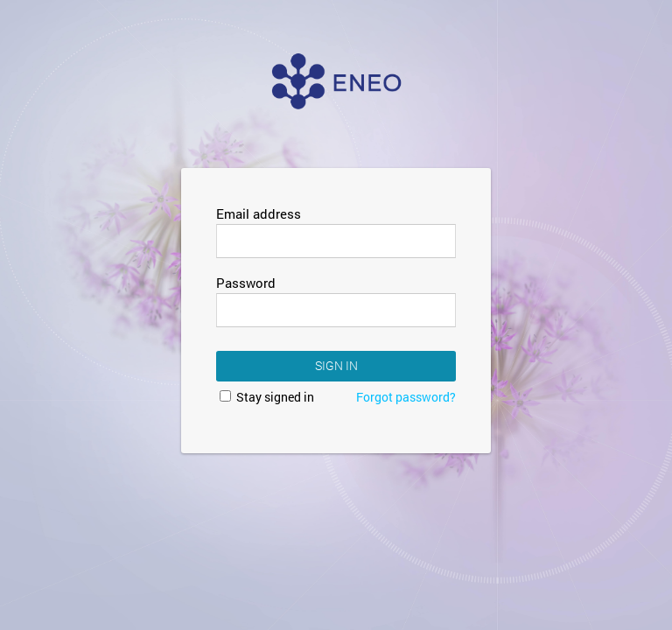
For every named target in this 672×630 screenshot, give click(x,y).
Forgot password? (406, 397)
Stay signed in (267, 397)
